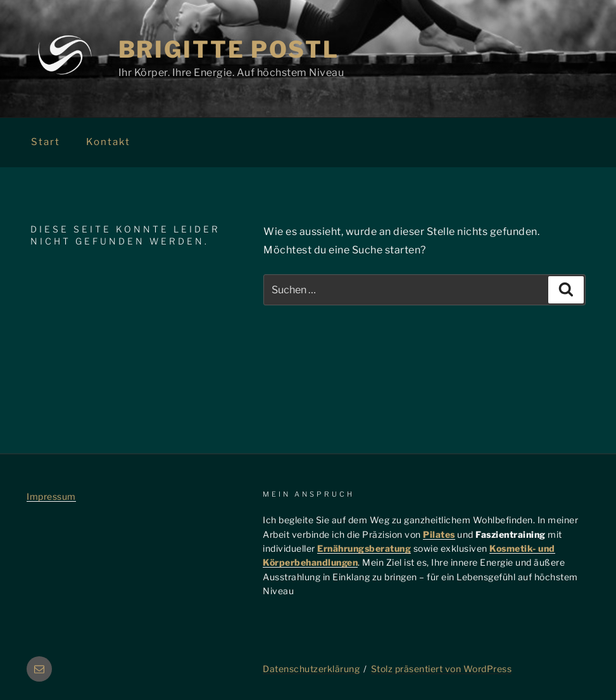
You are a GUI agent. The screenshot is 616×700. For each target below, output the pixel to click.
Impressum (51, 496)
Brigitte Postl (229, 49)
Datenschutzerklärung (311, 669)
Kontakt (108, 142)
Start (46, 142)
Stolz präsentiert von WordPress (442, 669)
